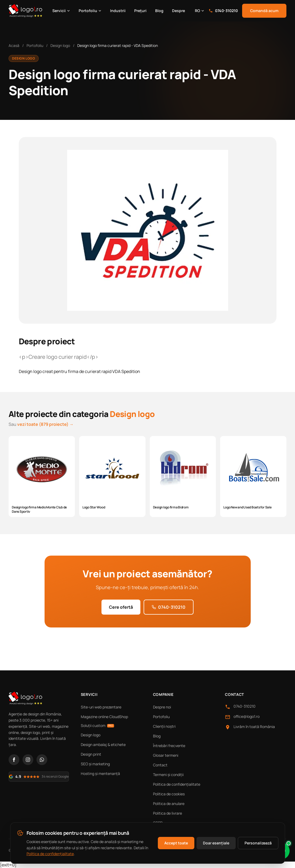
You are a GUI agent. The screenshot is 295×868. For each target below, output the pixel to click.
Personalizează (258, 843)
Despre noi (162, 707)
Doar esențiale (216, 843)
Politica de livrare (167, 813)
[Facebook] (14, 760)
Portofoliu (90, 11)
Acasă (14, 45)
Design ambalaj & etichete (103, 745)
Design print (91, 754)
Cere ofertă (121, 607)
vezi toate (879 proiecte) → (45, 424)
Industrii (118, 11)
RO (200, 11)
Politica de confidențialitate (177, 784)
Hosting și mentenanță (100, 773)
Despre (179, 11)
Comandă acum (264, 11)
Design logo (60, 45)
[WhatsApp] (42, 760)
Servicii (61, 11)
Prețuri (140, 11)
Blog (159, 11)
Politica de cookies (169, 794)
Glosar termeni (166, 755)
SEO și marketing (95, 764)
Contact (160, 765)
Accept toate (176, 843)
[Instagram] (28, 760)
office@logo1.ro (247, 716)
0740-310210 (223, 11)
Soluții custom (97, 725)
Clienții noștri (164, 726)
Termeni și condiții (168, 775)
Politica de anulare (169, 804)
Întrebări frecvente (169, 746)
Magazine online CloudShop (104, 717)
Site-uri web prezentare (101, 707)
